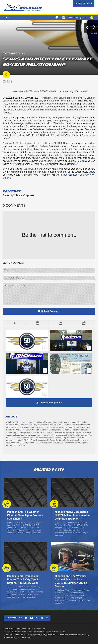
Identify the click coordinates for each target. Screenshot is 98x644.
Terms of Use (52, 635)
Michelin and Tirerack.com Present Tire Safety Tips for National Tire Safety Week (24, 579)
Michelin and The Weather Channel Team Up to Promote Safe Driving (25, 515)
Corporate (29, 195)
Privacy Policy (41, 635)
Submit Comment (51, 311)
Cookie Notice (26, 638)
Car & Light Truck (12, 195)
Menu (6, 17)
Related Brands (82, 3)
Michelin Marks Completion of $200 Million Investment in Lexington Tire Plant (72, 515)
